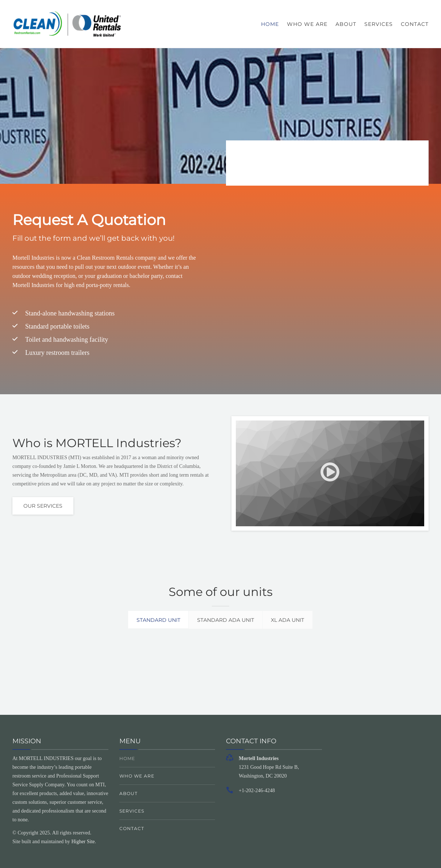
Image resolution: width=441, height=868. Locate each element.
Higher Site (83, 842)
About (346, 24)
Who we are (307, 24)
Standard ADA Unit (226, 620)
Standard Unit (153, 620)
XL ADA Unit (294, 620)
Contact (415, 24)
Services (379, 24)
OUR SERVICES (43, 506)
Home (270, 24)
